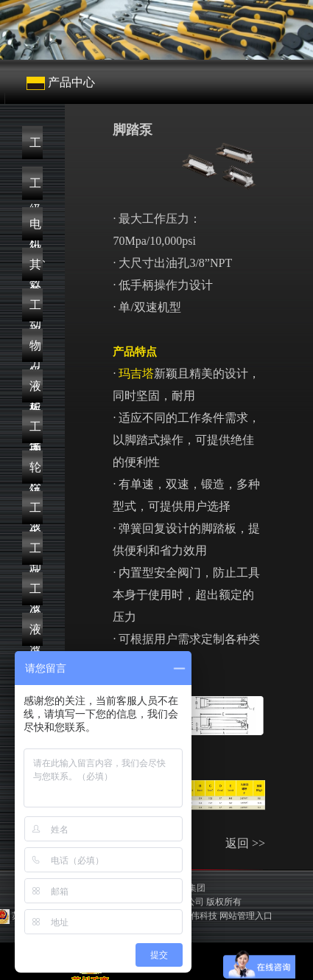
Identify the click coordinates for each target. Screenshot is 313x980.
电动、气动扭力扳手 (36, 229)
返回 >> (245, 843)
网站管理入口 (246, 916)
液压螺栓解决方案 (35, 391)
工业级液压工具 (35, 553)
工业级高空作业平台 (35, 594)
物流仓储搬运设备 (35, 351)
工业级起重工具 (35, 310)
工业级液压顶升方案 (35, 513)
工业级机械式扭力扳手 (35, 148)
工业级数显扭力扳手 (35, 188)
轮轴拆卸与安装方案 (35, 472)
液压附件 (35, 635)
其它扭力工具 (35, 270)
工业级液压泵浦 (35, 432)
